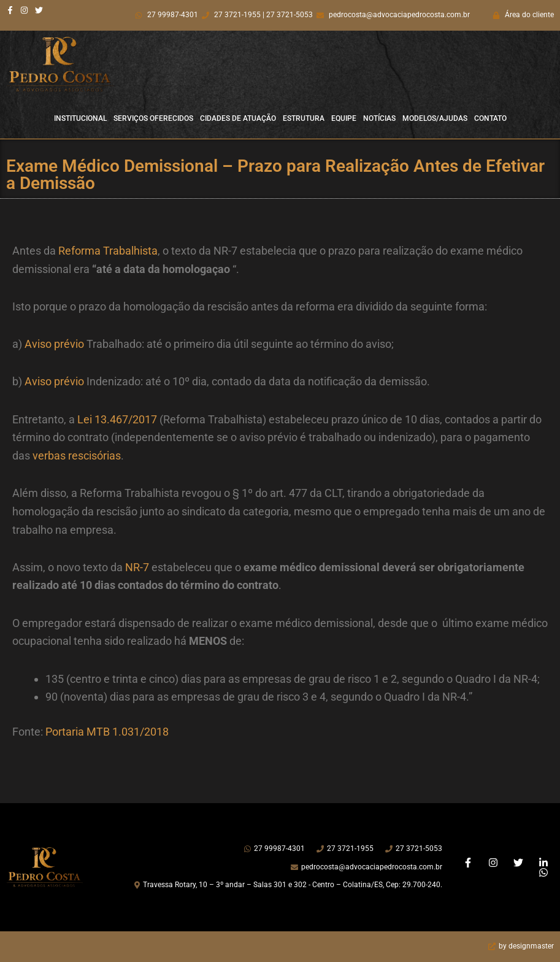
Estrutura (304, 118)
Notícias (379, 118)
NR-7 (137, 567)
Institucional (80, 118)
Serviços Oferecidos (153, 118)
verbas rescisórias (77, 456)
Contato (490, 118)
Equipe (344, 118)
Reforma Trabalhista (108, 251)
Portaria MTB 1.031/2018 (107, 732)
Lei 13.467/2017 (117, 419)
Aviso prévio (54, 344)
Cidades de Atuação (238, 118)
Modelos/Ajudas (435, 118)
